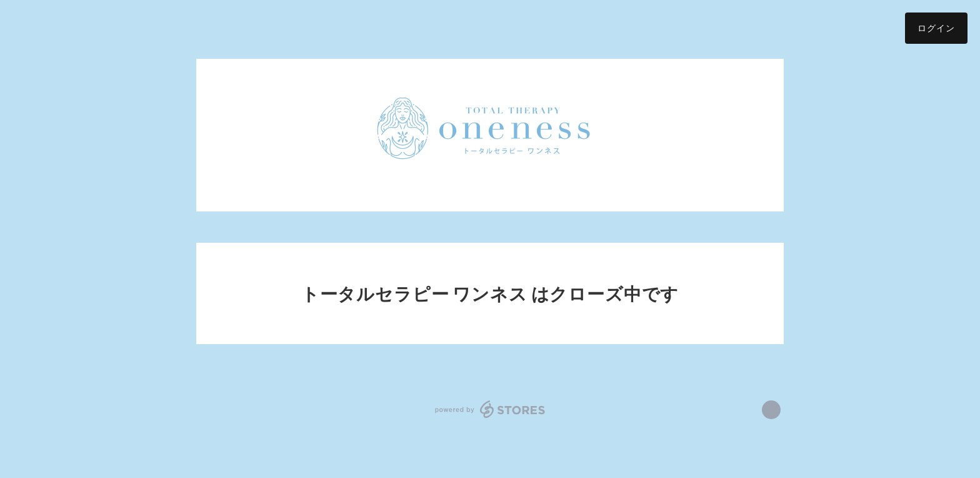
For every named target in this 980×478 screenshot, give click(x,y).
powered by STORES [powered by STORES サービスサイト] (490, 409)
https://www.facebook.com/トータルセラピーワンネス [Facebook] (771, 410)
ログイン (936, 28)
